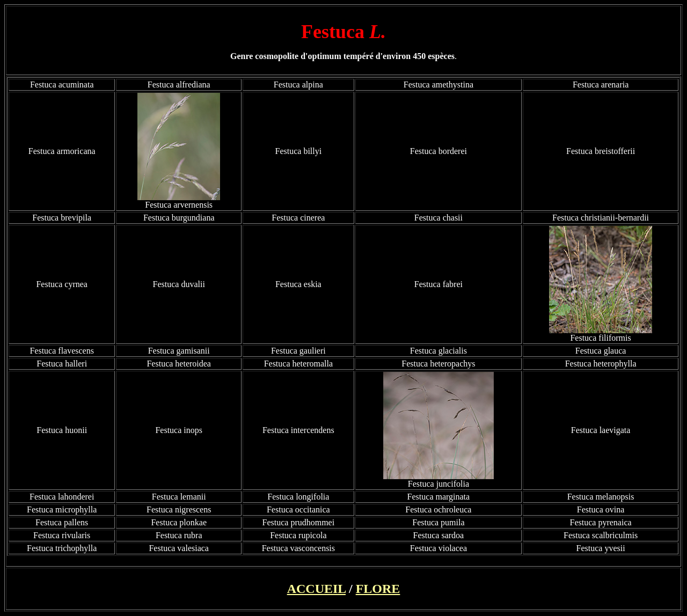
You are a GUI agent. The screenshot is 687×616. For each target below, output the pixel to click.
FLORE (378, 589)
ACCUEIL (316, 589)
